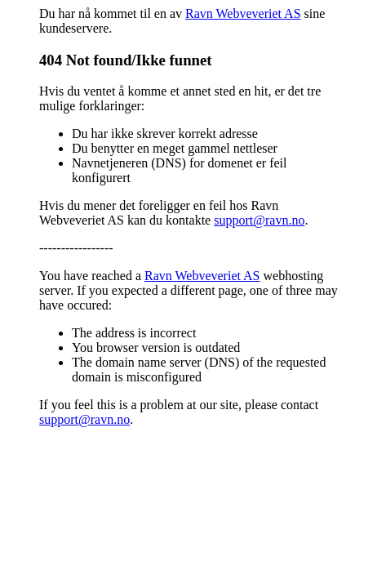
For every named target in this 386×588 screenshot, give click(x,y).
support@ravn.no (259, 220)
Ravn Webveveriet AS (243, 13)
